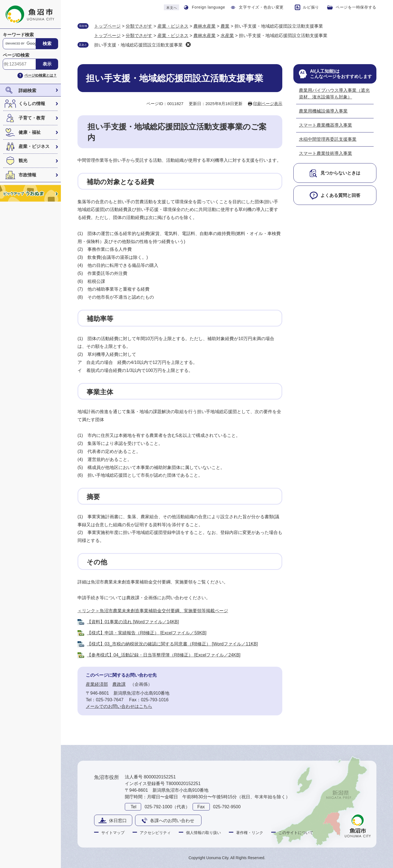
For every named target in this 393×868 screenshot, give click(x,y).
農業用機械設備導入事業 (323, 111)
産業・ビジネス (34, 146)
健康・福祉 (30, 132)
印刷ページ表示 (268, 104)
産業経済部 (97, 684)
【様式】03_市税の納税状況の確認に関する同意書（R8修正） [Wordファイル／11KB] (172, 644)
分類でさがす (139, 26)
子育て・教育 (32, 118)
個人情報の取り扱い (203, 833)
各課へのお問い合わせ (172, 821)
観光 (23, 161)
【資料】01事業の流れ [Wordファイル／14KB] (133, 622)
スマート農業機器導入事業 (325, 125)
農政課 (119, 684)
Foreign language (208, 7)
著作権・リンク (250, 833)
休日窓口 (118, 821)
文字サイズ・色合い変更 (261, 7)
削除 (188, 45)
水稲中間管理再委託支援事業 (328, 139)
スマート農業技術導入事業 (325, 153)
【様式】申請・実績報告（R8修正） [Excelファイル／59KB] (147, 633)
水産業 (227, 36)
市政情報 (27, 175)
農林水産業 (205, 26)
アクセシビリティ (155, 833)
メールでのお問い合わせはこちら (119, 706)
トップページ (107, 26)
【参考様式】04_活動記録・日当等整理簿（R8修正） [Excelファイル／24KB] (164, 655)
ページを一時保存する (356, 7)
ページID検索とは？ (41, 75)
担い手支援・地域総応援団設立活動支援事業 (138, 45)
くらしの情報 (32, 104)
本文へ (172, 8)
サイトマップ (113, 833)
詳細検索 (27, 91)
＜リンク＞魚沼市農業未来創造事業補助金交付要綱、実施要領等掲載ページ (153, 611)
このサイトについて (296, 833)
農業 (225, 26)
